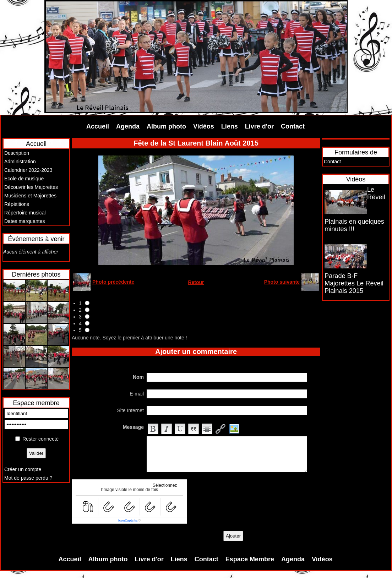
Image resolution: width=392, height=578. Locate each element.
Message (133, 427)
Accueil (98, 126)
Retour (196, 282)
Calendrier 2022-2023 (28, 170)
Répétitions (17, 204)
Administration (20, 162)
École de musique (24, 179)
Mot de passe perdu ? (28, 478)
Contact (293, 126)
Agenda (128, 126)
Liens (230, 126)
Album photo (166, 126)
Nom (138, 377)
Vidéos (204, 126)
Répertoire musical (25, 213)
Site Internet (131, 410)
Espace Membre (250, 559)
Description (17, 153)
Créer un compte (23, 469)
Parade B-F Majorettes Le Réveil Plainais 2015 (354, 283)
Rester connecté (40, 439)
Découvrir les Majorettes (31, 187)
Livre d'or (259, 126)
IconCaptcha (128, 520)
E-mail (137, 394)
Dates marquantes (24, 221)
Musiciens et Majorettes (30, 196)
